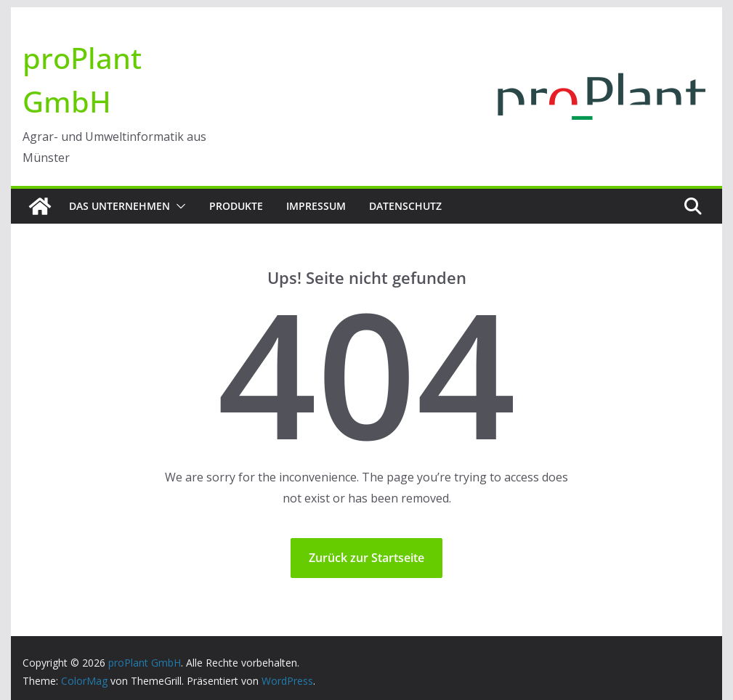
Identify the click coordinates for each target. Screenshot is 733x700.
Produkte (236, 206)
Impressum (316, 206)
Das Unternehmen (120, 206)
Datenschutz (405, 206)
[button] (178, 206)
